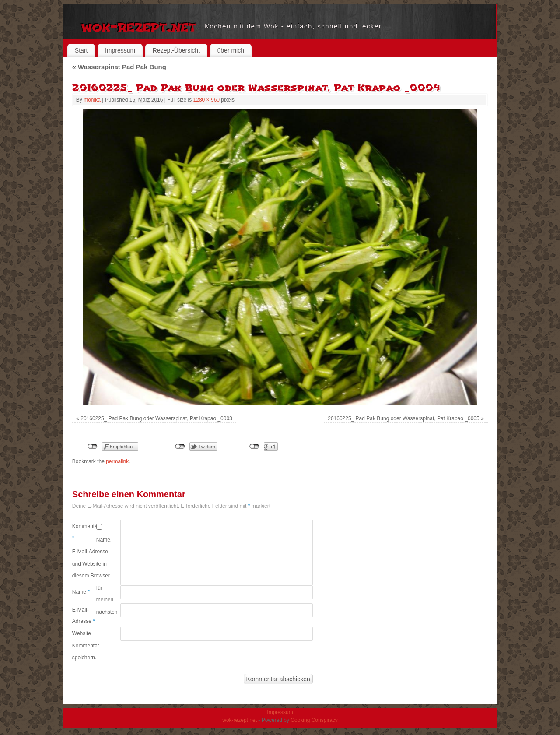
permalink (117, 461)
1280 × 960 (206, 100)
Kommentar (84, 532)
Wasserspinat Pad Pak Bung (119, 67)
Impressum (120, 50)
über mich (231, 50)
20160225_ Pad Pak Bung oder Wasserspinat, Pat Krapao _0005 (403, 418)
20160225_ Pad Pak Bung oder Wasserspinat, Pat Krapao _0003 (156, 418)
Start (81, 50)
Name (81, 592)
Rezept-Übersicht (176, 50)
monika (92, 100)
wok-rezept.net (138, 26)
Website (82, 633)
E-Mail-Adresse (84, 615)
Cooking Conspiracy (314, 720)
